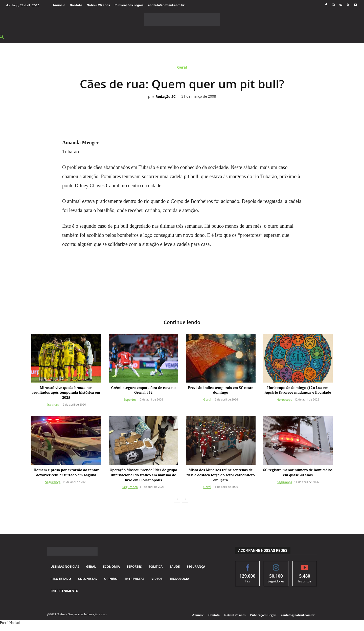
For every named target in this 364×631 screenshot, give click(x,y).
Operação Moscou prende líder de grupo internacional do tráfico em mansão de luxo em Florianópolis (143, 475)
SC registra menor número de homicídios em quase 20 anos (298, 472)
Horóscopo (285, 400)
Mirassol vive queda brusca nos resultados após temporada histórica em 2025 (66, 392)
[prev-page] (177, 499)
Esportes (53, 405)
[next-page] (185, 499)
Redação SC (165, 97)
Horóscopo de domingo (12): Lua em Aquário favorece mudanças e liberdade (298, 390)
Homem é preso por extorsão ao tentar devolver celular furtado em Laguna (66, 472)
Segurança (53, 482)
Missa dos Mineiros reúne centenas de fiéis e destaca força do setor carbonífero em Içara (221, 475)
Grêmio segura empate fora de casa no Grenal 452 (143, 390)
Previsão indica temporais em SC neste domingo (221, 390)
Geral (182, 68)
